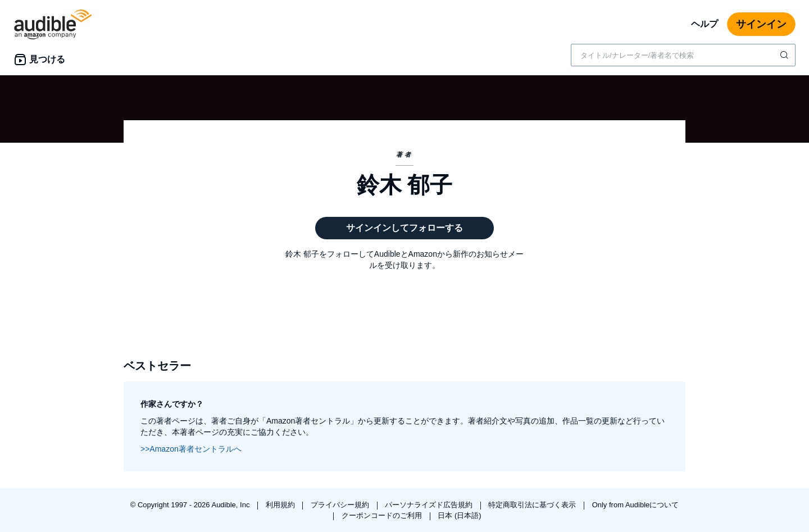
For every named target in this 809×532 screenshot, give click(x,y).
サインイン (761, 24)
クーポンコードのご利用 (383, 515)
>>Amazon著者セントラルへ (191, 449)
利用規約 (281, 505)
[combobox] (683, 55)
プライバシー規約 (341, 505)
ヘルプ (705, 24)
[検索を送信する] (785, 55)
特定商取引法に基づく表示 (533, 505)
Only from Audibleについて (636, 505)
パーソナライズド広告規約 (430, 505)
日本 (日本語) (459, 515)
